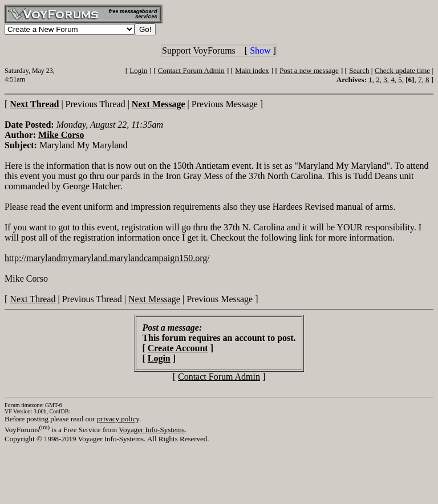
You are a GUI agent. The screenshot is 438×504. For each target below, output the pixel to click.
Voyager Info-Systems (152, 430)
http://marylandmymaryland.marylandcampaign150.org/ (107, 258)
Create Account (178, 348)
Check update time (402, 70)
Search (359, 70)
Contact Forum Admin (191, 70)
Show (260, 50)
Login (138, 70)
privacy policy (118, 419)
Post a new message (309, 70)
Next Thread (33, 299)
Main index (252, 70)
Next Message (154, 299)
